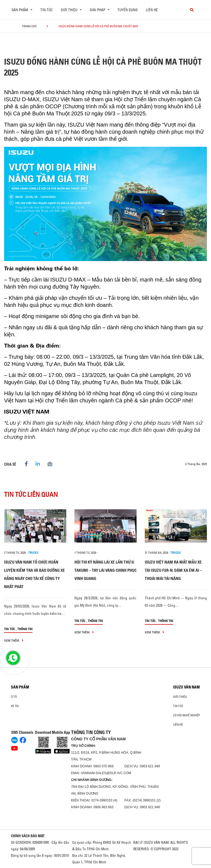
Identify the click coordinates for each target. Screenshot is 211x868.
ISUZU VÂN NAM (186, 687)
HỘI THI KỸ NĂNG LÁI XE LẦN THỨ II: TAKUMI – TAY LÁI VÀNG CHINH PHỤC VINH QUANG (106, 570)
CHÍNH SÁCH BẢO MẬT (28, 836)
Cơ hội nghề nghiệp (187, 715)
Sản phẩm (20, 687)
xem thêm (14, 640)
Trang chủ (29, 26)
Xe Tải (15, 706)
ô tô (14, 697)
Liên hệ (152, 10)
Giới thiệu (180, 697)
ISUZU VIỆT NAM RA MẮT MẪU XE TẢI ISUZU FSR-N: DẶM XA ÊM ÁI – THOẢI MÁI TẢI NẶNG (173, 570)
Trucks (33, 553)
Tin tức (46, 10)
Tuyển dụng (128, 10)
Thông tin (25, 629)
